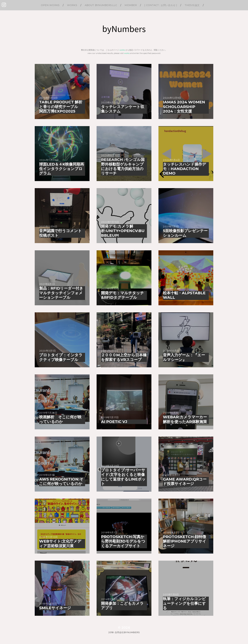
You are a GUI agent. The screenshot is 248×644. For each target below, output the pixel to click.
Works (72, 5)
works (122, 50)
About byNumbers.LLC (101, 5)
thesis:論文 (192, 5)
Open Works (50, 5)
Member (131, 5)
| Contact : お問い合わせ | (161, 5)
